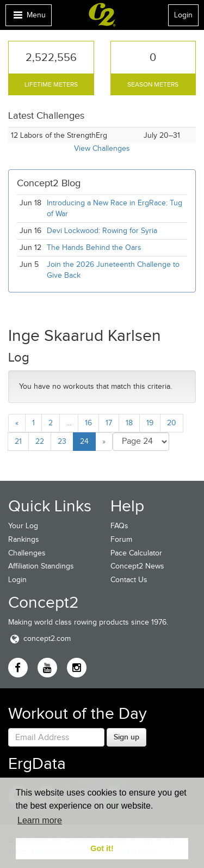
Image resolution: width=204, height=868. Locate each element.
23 (62, 441)
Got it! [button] (102, 848)
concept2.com (39, 638)
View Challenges (102, 148)
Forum (121, 539)
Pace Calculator (136, 553)
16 (88, 423)
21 (18, 441)
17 (109, 423)
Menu (28, 18)
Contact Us (129, 580)
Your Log (23, 526)
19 (150, 423)
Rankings (24, 539)
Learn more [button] (40, 820)
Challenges (27, 553)
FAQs (119, 526)
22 (40, 441)
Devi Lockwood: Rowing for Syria (103, 231)
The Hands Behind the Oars (94, 247)
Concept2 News (137, 566)
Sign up (126, 737)
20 (172, 423)
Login (183, 15)
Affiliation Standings (41, 566)
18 (129, 423)
